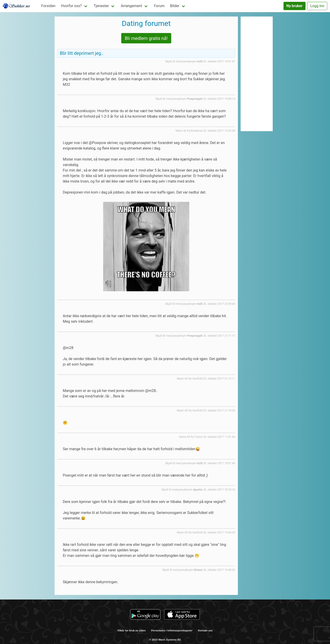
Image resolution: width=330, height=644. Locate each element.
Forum (159, 6)
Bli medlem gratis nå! (146, 38)
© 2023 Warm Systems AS (165, 640)
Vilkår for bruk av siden (132, 630)
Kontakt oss (205, 630)
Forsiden (48, 6)
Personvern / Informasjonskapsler (172, 630)
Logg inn (317, 6)
